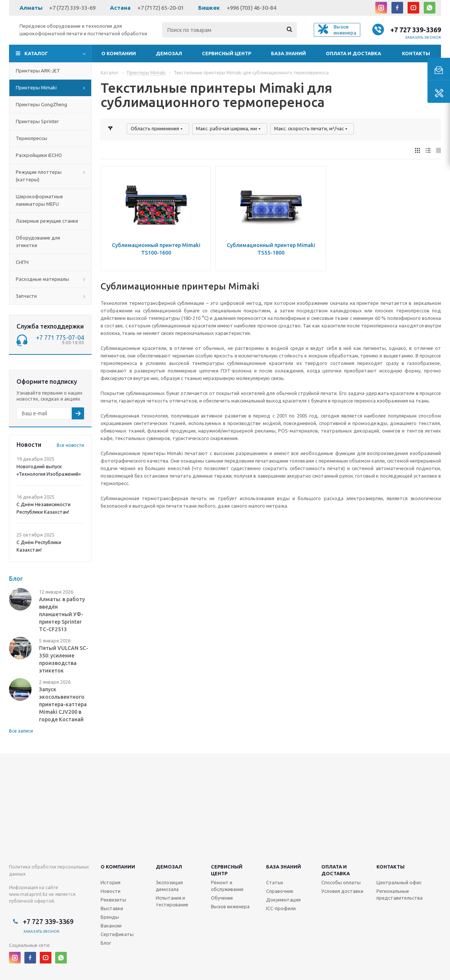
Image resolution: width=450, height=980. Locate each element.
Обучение (222, 898)
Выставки (112, 908)
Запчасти (26, 296)
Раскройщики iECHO (39, 155)
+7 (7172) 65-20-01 (161, 8)
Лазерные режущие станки (47, 221)
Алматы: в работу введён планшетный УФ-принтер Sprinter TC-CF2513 (62, 614)
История (111, 882)
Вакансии (111, 926)
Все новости (70, 445)
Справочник (280, 891)
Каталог (36, 53)
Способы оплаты (341, 882)
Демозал (169, 53)
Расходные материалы (42, 279)
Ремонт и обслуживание (227, 886)
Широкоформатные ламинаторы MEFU (39, 200)
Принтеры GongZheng (41, 104)
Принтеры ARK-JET (38, 71)
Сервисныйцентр (227, 870)
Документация (283, 900)
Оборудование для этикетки (38, 241)
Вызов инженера (230, 906)
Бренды (110, 917)
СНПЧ (22, 262)
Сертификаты (117, 934)
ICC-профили (281, 908)
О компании (119, 53)
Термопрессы (32, 138)
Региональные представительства (400, 894)
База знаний (288, 53)
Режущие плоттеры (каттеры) (39, 176)
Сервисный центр (227, 53)
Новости (111, 891)
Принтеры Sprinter (37, 121)
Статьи (275, 882)
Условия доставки (342, 891)
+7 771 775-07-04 (60, 338)
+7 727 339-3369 (416, 30)
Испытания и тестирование (172, 901)
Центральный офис (399, 882)
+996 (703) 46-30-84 (251, 8)
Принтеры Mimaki (36, 87)
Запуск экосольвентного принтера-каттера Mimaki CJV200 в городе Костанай (63, 704)
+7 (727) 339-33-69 (72, 8)
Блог (106, 943)
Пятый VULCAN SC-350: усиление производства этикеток (64, 659)
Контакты (416, 53)
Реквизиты (113, 900)
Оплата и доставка (353, 53)
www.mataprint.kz (28, 894)
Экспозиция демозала (169, 886)
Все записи (21, 731)
